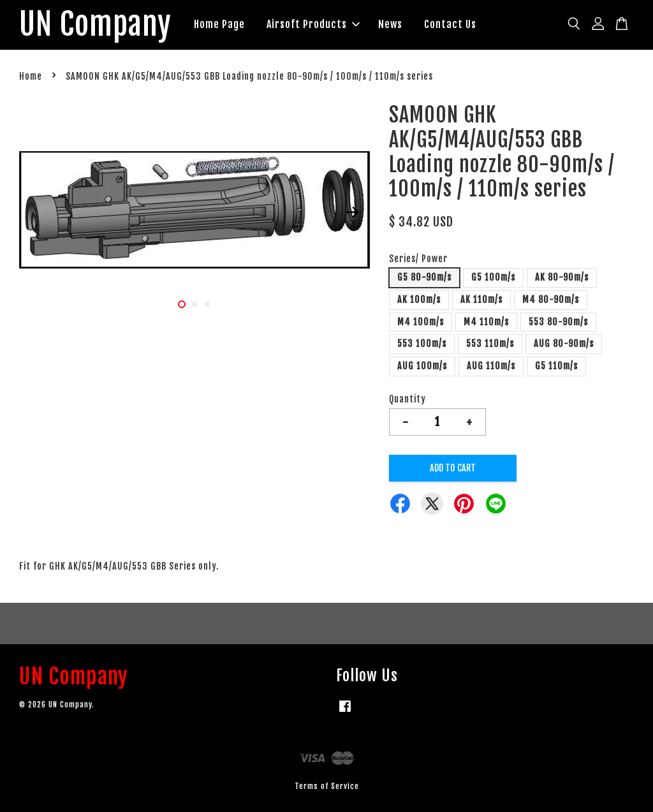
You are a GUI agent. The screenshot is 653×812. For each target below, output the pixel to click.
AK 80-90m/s (562, 277)
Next (353, 212)
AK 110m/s (481, 299)
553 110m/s (490, 343)
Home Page (219, 24)
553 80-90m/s (558, 322)
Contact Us (450, 24)
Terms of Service (327, 786)
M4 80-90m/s (551, 299)
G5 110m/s (556, 366)
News (390, 24)
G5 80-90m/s (424, 277)
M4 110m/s (486, 322)
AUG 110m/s (491, 366)
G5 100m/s (493, 277)
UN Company (95, 25)
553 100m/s (422, 343)
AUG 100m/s (422, 366)
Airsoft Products (313, 24)
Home (31, 76)
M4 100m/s (421, 322)
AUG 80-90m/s (564, 343)
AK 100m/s (419, 299)
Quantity (407, 399)
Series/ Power (418, 259)
